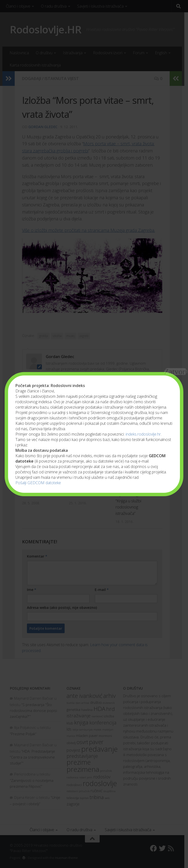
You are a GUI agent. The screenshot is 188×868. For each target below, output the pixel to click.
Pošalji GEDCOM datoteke (38, 483)
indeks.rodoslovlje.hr (143, 434)
